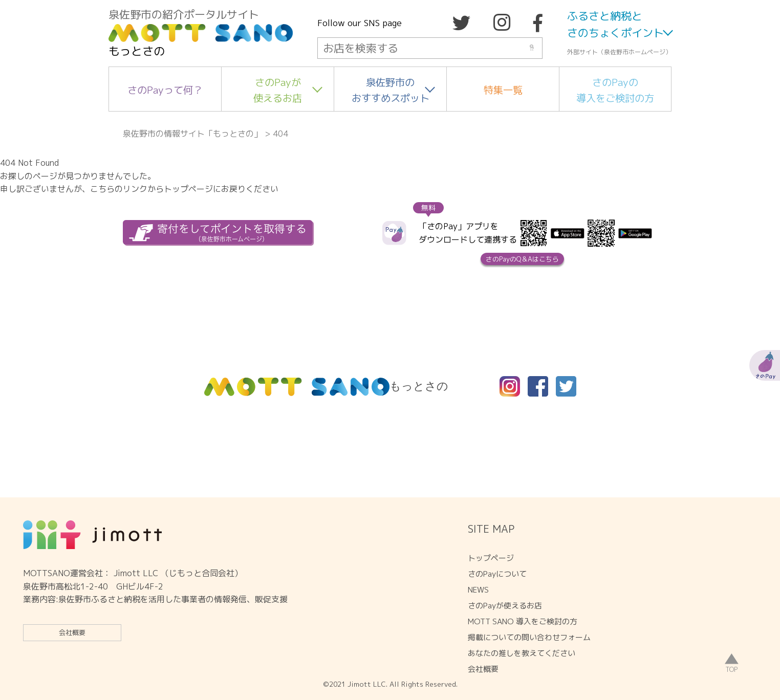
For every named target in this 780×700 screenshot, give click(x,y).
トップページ (491, 558)
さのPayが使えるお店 (278, 90)
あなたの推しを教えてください (522, 653)
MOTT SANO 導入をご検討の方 (523, 621)
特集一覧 (503, 90)
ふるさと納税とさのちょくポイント (615, 25)
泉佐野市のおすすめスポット (391, 90)
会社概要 (72, 632)
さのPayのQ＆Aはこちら (522, 259)
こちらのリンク (119, 189)
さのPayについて (497, 574)
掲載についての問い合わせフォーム (529, 637)
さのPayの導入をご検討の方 (615, 90)
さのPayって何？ (165, 90)
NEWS (478, 590)
